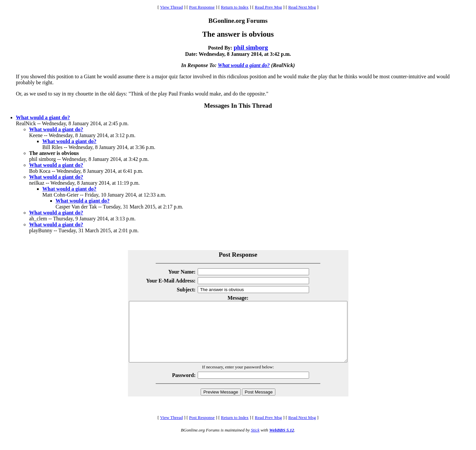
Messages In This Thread (238, 106)
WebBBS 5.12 (281, 442)
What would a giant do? (244, 65)
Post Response (202, 7)
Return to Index (235, 7)
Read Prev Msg (268, 7)
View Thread (171, 7)
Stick (255, 442)
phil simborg (251, 47)
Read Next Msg (302, 7)
